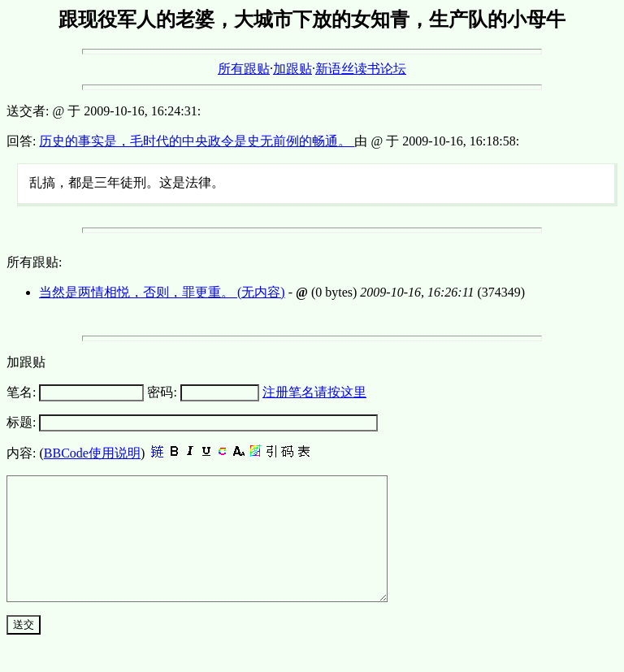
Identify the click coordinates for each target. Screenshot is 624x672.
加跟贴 (292, 69)
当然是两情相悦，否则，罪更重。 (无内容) (162, 292)
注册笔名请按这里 (314, 392)
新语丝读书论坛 (361, 69)
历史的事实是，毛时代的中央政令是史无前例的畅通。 (197, 141)
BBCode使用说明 (92, 453)
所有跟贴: (34, 262)
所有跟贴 (244, 69)
